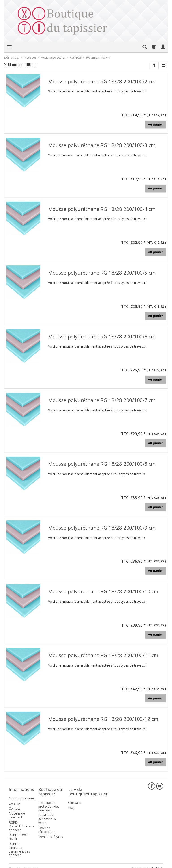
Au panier (156, 124)
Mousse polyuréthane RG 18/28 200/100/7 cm (102, 400)
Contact (14, 804)
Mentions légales (51, 832)
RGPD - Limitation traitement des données (19, 845)
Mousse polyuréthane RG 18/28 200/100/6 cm (102, 336)
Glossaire (75, 798)
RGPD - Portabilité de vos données (21, 822)
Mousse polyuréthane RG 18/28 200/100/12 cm (103, 719)
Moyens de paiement (17, 811)
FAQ (71, 803)
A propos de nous (22, 794)
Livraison (15, 799)
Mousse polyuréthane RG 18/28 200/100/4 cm (102, 209)
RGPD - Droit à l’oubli (20, 832)
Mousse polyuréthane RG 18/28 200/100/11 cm (103, 655)
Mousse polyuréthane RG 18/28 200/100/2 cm (102, 81)
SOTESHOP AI (155, 863)
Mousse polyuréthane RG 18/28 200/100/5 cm (102, 272)
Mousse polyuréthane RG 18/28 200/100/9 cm (102, 527)
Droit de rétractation (47, 825)
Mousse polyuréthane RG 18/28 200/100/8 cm (102, 464)
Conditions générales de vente (48, 815)
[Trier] (154, 65)
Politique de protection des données (49, 802)
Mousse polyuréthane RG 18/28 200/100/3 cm (102, 145)
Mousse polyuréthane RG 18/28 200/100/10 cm (103, 591)
